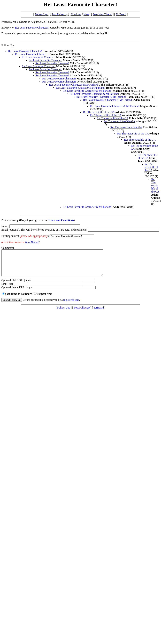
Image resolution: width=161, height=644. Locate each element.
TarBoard (121, 14)
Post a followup (10, 220)
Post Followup (60, 14)
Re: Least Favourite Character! (32, 28)
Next (86, 14)
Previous (76, 14)
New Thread (32, 242)
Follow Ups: (8, 45)
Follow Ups (41, 14)
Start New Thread (102, 14)
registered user (71, 305)
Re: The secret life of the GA (99, 112)
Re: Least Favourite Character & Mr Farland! (74, 85)
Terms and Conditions (61, 220)
